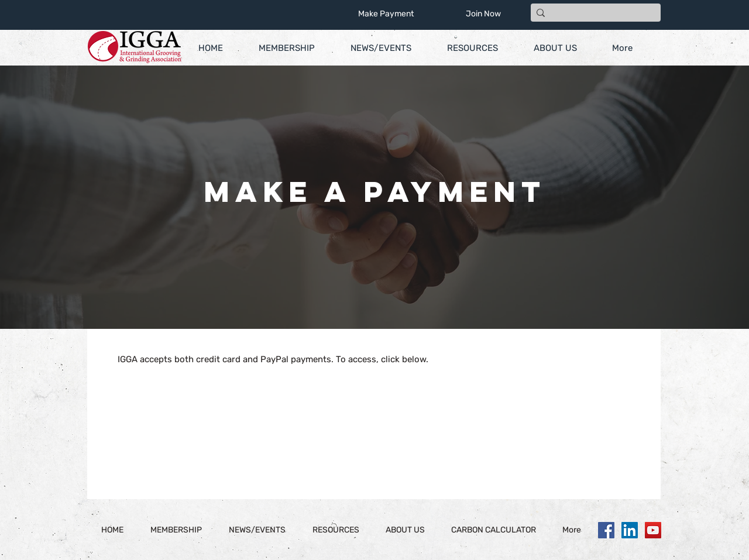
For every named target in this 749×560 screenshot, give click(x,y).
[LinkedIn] (630, 530)
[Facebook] (606, 530)
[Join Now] (483, 14)
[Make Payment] (386, 14)
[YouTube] (653, 530)
